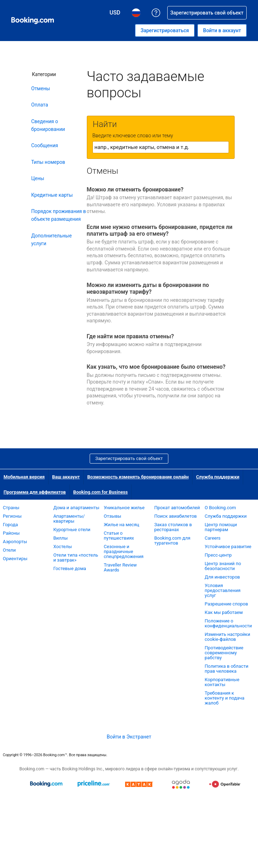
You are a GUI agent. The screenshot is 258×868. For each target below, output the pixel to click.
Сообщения (45, 145)
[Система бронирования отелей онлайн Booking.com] (33, 21)
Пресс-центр (218, 555)
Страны (11, 508)
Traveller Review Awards (120, 567)
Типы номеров (48, 162)
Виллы (60, 538)
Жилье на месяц (122, 525)
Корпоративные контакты (222, 682)
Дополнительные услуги (51, 240)
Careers (213, 538)
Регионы (12, 516)
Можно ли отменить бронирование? (135, 189)
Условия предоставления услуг (223, 590)
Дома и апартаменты (76, 508)
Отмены (41, 88)
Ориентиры (15, 559)
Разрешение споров (226, 604)
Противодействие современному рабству (224, 653)
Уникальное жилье (124, 508)
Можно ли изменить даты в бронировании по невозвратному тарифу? (148, 288)
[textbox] (161, 147)
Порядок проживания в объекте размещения (59, 215)
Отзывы (113, 516)
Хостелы (62, 547)
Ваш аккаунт (66, 477)
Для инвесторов (222, 577)
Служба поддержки (218, 477)
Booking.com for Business (101, 492)
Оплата (40, 105)
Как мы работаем (224, 612)
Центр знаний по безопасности (223, 566)
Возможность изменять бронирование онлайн (138, 477)
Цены (38, 178)
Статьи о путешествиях (119, 536)
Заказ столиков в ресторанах (173, 527)
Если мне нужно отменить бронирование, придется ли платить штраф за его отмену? (160, 230)
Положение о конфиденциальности (228, 623)
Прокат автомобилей (177, 508)
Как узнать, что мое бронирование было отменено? (156, 367)
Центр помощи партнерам (221, 527)
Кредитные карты (52, 195)
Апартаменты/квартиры (69, 519)
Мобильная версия (24, 477)
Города (10, 525)
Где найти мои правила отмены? (130, 336)
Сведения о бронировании (48, 125)
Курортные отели (72, 530)
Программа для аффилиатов (35, 492)
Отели (9, 550)
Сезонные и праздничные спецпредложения (124, 551)
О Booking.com (220, 508)
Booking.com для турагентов (172, 541)
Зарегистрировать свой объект (129, 458)
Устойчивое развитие (228, 547)
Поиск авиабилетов (175, 516)
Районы (11, 533)
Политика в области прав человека (227, 669)
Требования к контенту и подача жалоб (225, 698)
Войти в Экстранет (129, 737)
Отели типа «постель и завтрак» (75, 557)
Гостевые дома (70, 568)
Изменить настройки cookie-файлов (228, 637)
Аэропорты (15, 542)
